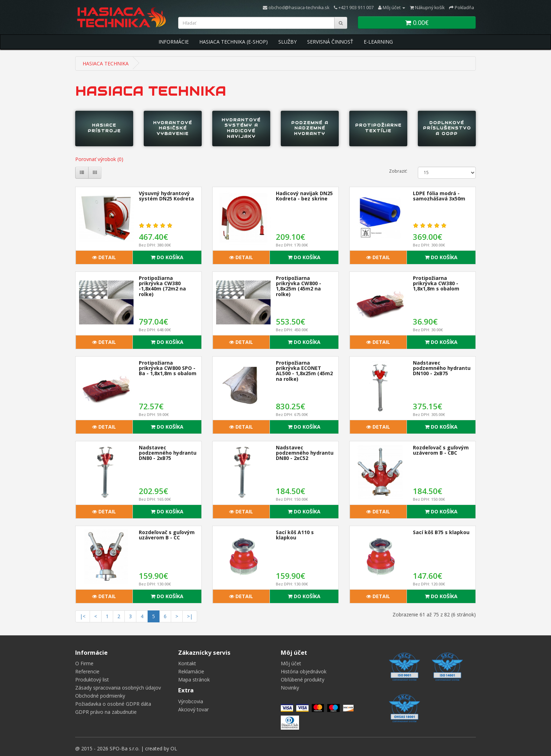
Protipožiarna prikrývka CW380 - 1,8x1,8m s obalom (436, 283)
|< (83, 616)
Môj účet (291, 663)
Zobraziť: (398, 171)
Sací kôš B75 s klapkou (441, 532)
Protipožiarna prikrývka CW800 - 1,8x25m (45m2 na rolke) (299, 286)
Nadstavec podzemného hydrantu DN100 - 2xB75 (442, 368)
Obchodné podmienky (100, 696)
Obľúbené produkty (303, 680)
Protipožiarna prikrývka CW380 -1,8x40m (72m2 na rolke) (162, 286)
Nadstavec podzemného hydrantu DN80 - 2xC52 (305, 453)
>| (190, 616)
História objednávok (304, 671)
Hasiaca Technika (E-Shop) (234, 42)
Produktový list (92, 680)
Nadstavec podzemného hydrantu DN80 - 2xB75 (168, 453)
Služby (287, 42)
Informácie (174, 42)
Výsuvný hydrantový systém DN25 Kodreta (166, 196)
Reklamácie (191, 671)
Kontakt (187, 663)
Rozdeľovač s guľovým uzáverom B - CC (167, 535)
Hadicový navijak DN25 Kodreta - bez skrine (304, 196)
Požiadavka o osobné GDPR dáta (113, 704)
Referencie (87, 671)
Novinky (290, 688)
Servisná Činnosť (330, 42)
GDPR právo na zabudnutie (106, 712)
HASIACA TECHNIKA (106, 63)
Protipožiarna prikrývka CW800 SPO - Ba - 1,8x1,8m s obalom (168, 368)
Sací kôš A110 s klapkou (295, 535)
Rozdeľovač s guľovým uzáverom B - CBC (441, 450)
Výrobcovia (191, 701)
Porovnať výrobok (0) (99, 159)
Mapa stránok (194, 680)
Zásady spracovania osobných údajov (118, 688)
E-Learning (378, 42)
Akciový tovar (193, 709)
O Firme (84, 663)
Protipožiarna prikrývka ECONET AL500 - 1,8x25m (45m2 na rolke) (304, 371)
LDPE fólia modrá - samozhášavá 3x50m (439, 196)
